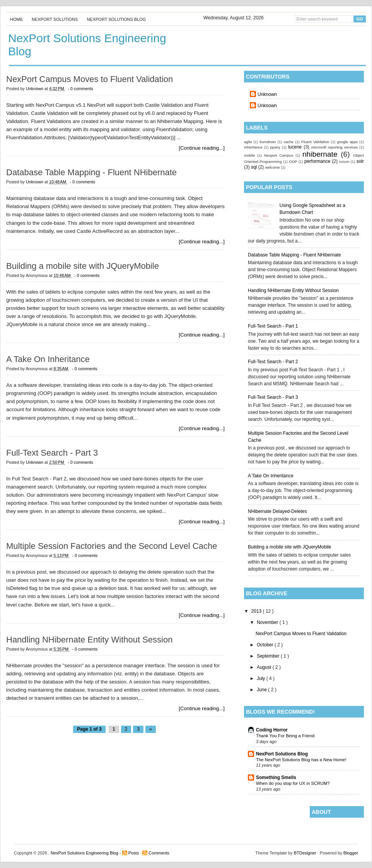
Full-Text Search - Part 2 (273, 362)
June (262, 690)
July (262, 678)
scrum (344, 161)
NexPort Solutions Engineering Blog (85, 853)
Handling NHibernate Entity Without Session (293, 290)
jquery (275, 147)
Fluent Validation (315, 142)
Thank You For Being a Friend (285, 736)
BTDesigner (306, 853)
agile (248, 142)
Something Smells (276, 777)
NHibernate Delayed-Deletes (277, 511)
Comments (159, 853)
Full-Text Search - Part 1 (273, 326)
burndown (268, 142)
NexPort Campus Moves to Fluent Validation (301, 634)
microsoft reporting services (334, 147)
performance (317, 161)
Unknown (267, 94)
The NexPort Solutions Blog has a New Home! (301, 760)
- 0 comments (80, 89)
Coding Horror (272, 730)
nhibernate (320, 154)
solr (360, 161)
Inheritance (253, 147)
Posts (134, 853)
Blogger (351, 853)
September (269, 656)
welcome (273, 167)
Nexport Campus (279, 155)
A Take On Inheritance (271, 476)
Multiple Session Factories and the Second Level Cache (112, 546)
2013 (257, 611)
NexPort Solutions (55, 19)
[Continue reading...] (202, 148)
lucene (295, 147)
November (268, 622)
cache (288, 142)
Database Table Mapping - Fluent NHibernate (294, 255)
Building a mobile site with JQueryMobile (289, 547)
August (265, 667)
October (266, 645)
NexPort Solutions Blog (116, 19)
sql (254, 167)
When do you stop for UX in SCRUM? (293, 783)
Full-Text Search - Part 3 (273, 397)
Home (16, 19)
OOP (293, 161)
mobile (249, 155)
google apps (347, 142)
